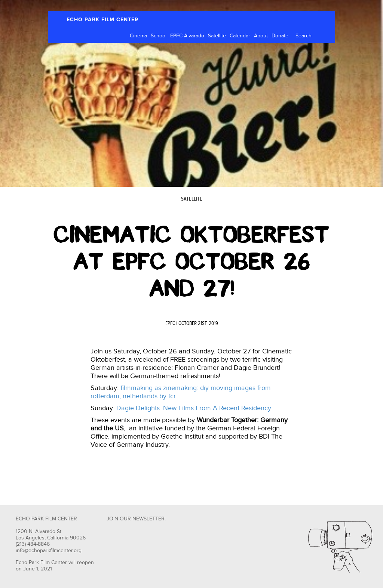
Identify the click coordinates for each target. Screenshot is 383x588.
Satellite (217, 36)
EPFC (170, 324)
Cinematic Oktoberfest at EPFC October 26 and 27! (191, 261)
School (159, 36)
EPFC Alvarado (187, 36)
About (261, 36)
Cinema (138, 36)
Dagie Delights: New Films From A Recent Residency (194, 408)
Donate (280, 36)
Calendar (240, 36)
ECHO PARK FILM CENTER (102, 20)
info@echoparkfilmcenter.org (49, 551)
